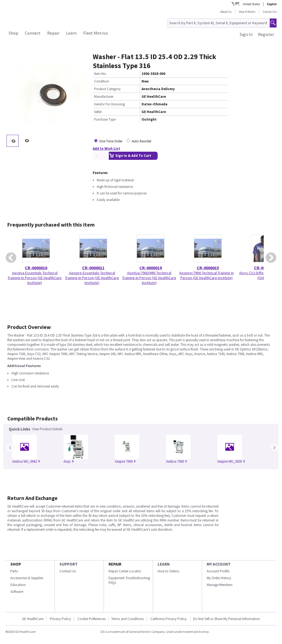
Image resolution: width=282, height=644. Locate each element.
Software (17, 592)
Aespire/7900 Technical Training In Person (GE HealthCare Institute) (206, 275)
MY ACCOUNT (219, 564)
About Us (226, 12)
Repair (53, 33)
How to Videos (168, 571)
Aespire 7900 (125, 461)
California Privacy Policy (169, 619)
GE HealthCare (33, 619)
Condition (102, 81)
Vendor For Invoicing (109, 104)
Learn (71, 33)
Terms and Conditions (127, 619)
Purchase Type (105, 119)
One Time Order (111, 141)
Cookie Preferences (91, 619)
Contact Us (270, 12)
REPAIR (115, 564)
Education (18, 585)
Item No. (100, 74)
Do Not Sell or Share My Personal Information (226, 619)
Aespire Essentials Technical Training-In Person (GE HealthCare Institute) (92, 278)
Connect (33, 33)
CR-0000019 (151, 268)
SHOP (16, 564)
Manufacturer (104, 97)
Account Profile (218, 571)
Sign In (246, 34)
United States (251, 4)
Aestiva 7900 (177, 461)
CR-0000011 (93, 268)
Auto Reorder (142, 141)
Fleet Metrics (96, 33)
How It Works (247, 12)
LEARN (164, 564)
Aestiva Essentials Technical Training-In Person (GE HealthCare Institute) (35, 278)
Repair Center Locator (125, 571)
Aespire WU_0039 (231, 461)
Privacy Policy (60, 619)
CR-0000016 (36, 268)
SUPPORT (69, 564)
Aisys (69, 461)
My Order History (219, 578)
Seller (98, 112)
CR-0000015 (208, 268)
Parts (14, 571)
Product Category (107, 89)
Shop (13, 33)
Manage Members (220, 585)
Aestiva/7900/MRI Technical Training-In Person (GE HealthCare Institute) (149, 278)
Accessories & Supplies (27, 578)
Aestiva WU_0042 (26, 461)
